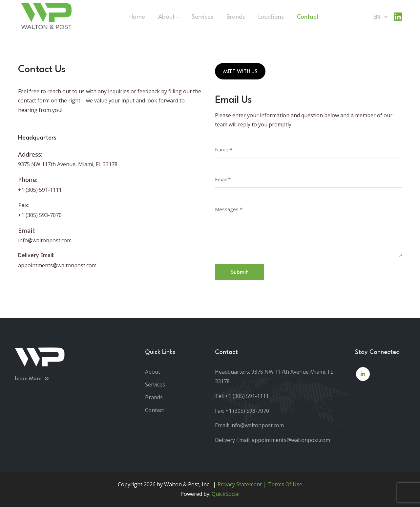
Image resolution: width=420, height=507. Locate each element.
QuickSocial (226, 494)
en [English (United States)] (377, 17)
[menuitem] (137, 16)
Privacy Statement (240, 484)
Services (155, 385)
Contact (155, 410)
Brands (154, 397)
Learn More (32, 378)
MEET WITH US (240, 71)
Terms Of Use (285, 484)
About (153, 372)
